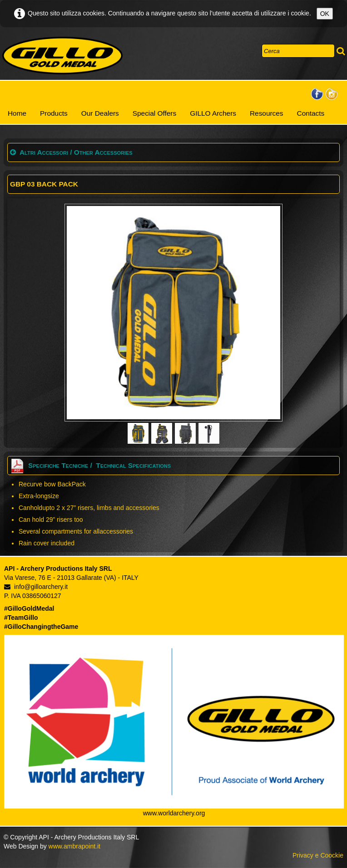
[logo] (62, 56)
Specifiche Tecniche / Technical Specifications (90, 465)
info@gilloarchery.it (36, 587)
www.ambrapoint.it (74, 846)
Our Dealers (100, 113)
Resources (267, 113)
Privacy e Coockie (318, 855)
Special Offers (154, 113)
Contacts (311, 113)
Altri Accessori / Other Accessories (71, 152)
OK (325, 14)
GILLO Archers (213, 113)
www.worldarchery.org (174, 813)
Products (54, 113)
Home (17, 113)
